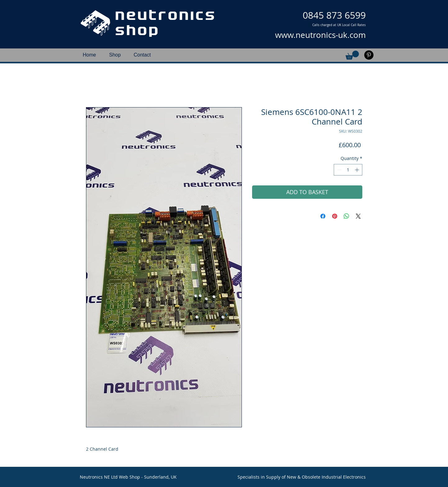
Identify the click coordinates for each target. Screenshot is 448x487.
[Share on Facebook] (323, 216)
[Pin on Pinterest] (335, 216)
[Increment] (357, 170)
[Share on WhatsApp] (346, 216)
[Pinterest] (369, 55)
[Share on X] (358, 216)
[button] (352, 55)
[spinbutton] (348, 170)
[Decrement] (339, 170)
